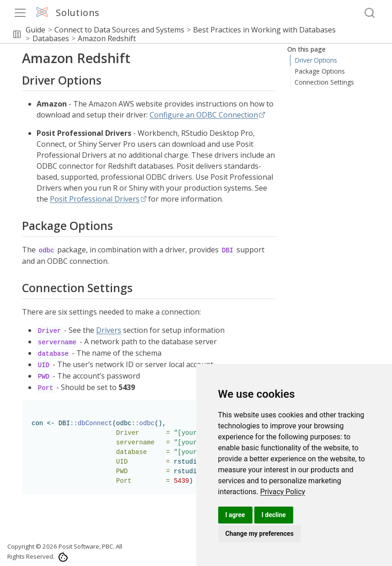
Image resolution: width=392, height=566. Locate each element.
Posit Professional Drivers (95, 199)
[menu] (20, 13)
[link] (283, 492)
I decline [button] (274, 515)
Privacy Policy (283, 492)
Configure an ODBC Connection (204, 115)
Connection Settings (324, 82)
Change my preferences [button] (260, 534)
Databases (51, 38)
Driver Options (316, 60)
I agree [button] (235, 515)
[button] (17, 34)
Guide (35, 30)
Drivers (109, 330)
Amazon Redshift (107, 38)
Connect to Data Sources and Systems (119, 30)
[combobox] (370, 13)
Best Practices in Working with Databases (264, 30)
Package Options (320, 71)
